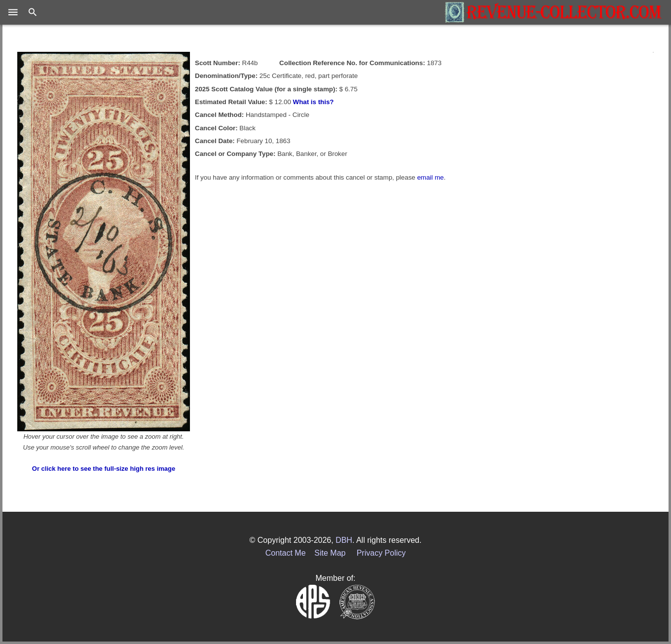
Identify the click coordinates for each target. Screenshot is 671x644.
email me (430, 177)
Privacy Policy (381, 553)
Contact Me (286, 553)
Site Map (330, 553)
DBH (344, 540)
